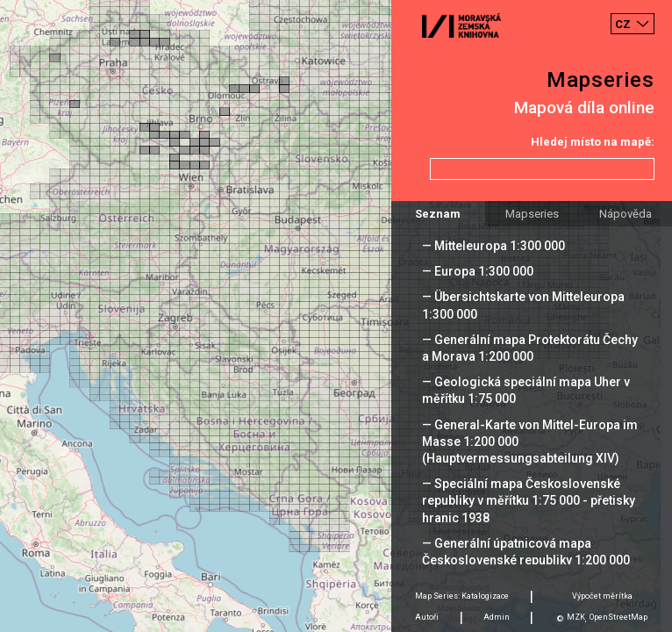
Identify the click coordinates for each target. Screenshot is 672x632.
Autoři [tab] (427, 617)
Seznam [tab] (438, 214)
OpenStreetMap (618, 617)
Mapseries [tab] (532, 214)
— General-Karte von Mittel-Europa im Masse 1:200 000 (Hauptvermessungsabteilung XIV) (530, 442)
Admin (497, 617)
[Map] (336, 316)
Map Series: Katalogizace (462, 596)
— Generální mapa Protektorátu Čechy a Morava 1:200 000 (530, 348)
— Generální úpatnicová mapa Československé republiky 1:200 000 (526, 552)
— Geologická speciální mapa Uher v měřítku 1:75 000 (526, 390)
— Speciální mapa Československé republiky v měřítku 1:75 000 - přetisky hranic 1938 (529, 500)
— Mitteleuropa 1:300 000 (493, 246)
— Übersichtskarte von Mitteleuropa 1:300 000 (523, 305)
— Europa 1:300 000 (478, 271)
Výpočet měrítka (602, 596)
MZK (576, 617)
